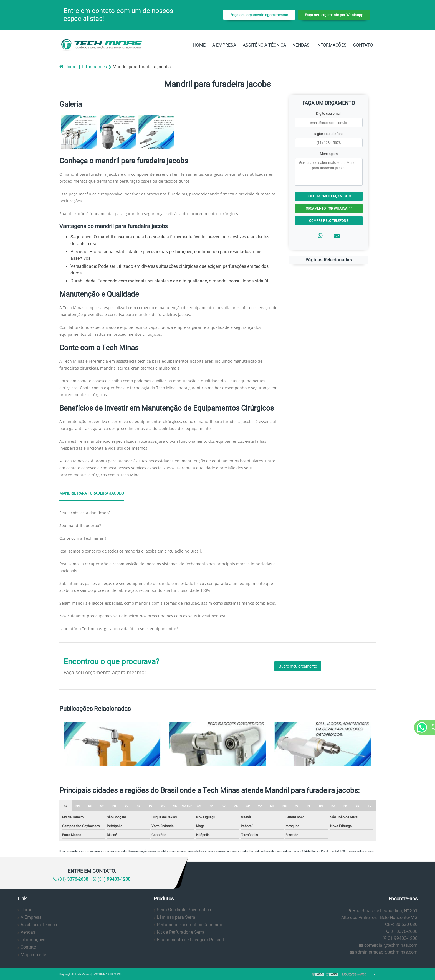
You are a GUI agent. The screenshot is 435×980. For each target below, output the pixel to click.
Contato (363, 45)
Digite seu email (329, 114)
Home (199, 45)
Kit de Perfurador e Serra (181, 932)
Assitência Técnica (264, 45)
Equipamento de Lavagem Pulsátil (190, 940)
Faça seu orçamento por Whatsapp (334, 15)
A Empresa (224, 45)
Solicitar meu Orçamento (329, 196)
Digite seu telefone (329, 134)
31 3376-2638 (402, 931)
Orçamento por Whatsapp (329, 208)
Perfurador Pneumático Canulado (189, 925)
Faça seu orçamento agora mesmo (259, 15)
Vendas (301, 45)
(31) (71, 879)
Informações (331, 45)
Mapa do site (33, 955)
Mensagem (329, 154)
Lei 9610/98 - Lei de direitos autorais (352, 851)
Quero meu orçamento (298, 666)
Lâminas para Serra (176, 917)
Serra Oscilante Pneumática (184, 910)
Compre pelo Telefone (329, 221)
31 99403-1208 (400, 938)
